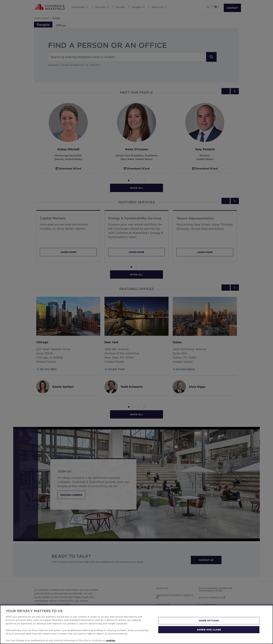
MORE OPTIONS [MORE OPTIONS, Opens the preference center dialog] (209, 621)
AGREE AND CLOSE (209, 629)
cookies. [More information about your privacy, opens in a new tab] (111, 640)
